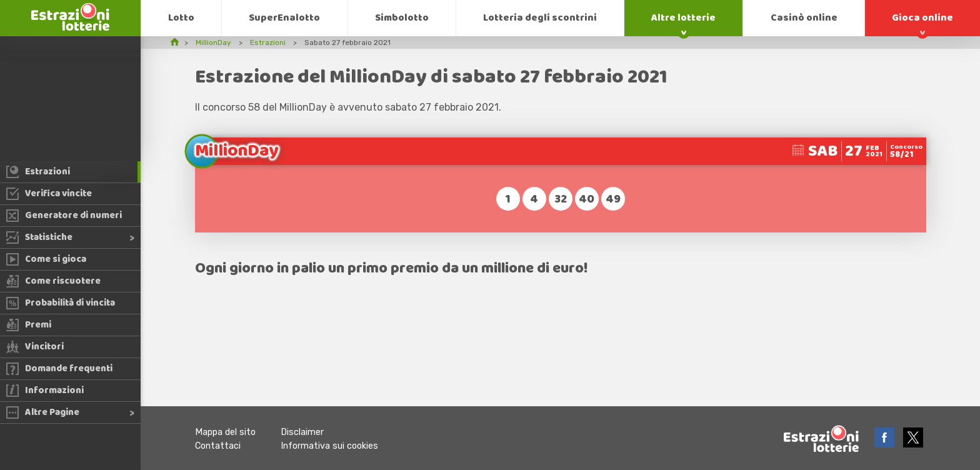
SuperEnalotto (284, 18)
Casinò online (804, 18)
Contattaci (218, 446)
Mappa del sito (225, 432)
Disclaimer (302, 432)
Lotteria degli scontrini (540, 18)
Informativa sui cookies (329, 446)
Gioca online (922, 18)
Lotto (181, 18)
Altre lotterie (683, 18)
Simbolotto (402, 18)
